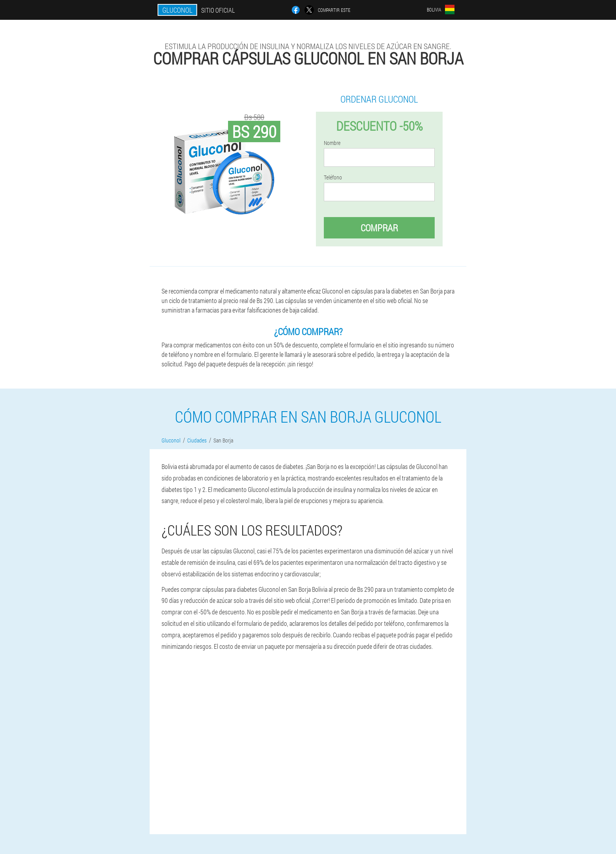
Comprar (379, 228)
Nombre (332, 143)
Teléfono (333, 177)
